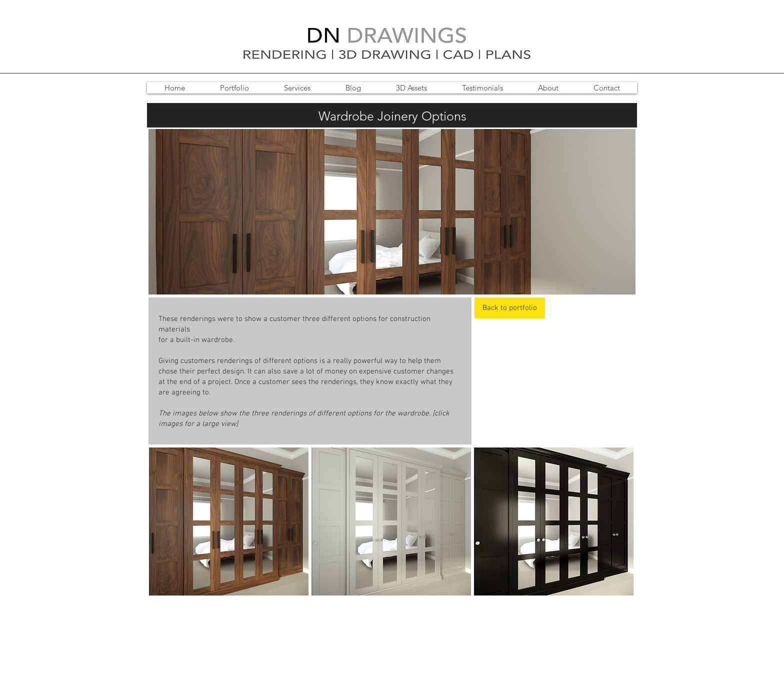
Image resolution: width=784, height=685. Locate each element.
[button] (229, 521)
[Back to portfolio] (510, 308)
